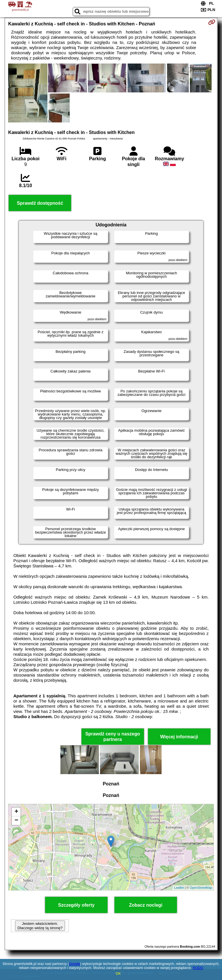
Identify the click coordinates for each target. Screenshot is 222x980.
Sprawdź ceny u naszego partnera (113, 737)
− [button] (16, 821)
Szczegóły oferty (76, 905)
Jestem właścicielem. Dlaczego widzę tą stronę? (40, 926)
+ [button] (16, 812)
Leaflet (179, 888)
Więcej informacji (179, 737)
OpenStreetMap (201, 888)
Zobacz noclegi (146, 905)
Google (74, 964)
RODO (198, 968)
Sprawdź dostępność (40, 203)
